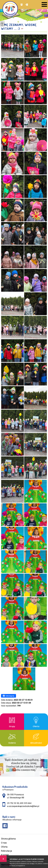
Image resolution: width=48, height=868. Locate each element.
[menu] (44, 4)
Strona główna (8, 839)
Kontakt (5, 855)
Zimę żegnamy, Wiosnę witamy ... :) (19, 27)
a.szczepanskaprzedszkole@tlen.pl (27, 5)
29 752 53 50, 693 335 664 (22, 5)
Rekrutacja (6, 851)
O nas (4, 843)
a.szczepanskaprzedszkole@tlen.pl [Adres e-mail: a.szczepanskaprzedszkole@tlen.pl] (23, 806)
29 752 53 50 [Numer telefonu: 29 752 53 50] (13, 803)
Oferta (4, 847)
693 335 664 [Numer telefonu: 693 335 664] (26, 803)
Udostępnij (9, 696)
